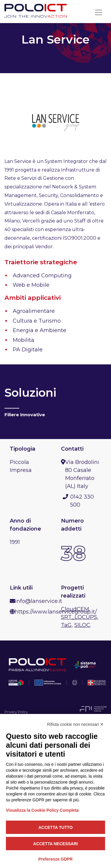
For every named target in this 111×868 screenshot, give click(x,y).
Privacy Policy (16, 712)
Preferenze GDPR (56, 859)
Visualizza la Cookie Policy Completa (42, 810)
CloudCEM (75, 609)
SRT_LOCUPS (79, 617)
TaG (66, 625)
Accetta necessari (55, 844)
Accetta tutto (56, 827)
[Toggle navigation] (99, 12)
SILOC (82, 625)
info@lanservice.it (39, 601)
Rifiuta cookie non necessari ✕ (75, 724)
